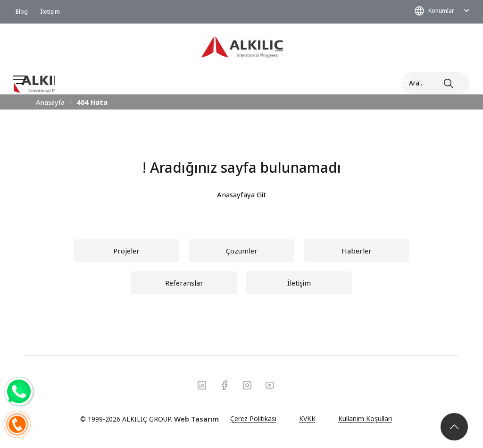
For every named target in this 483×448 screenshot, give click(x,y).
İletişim (50, 11)
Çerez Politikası (253, 418)
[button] (357, 251)
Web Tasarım (196, 419)
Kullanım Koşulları (365, 418)
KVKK (307, 418)
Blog (22, 11)
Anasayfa (50, 102)
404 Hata (92, 102)
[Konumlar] (55, 407)
